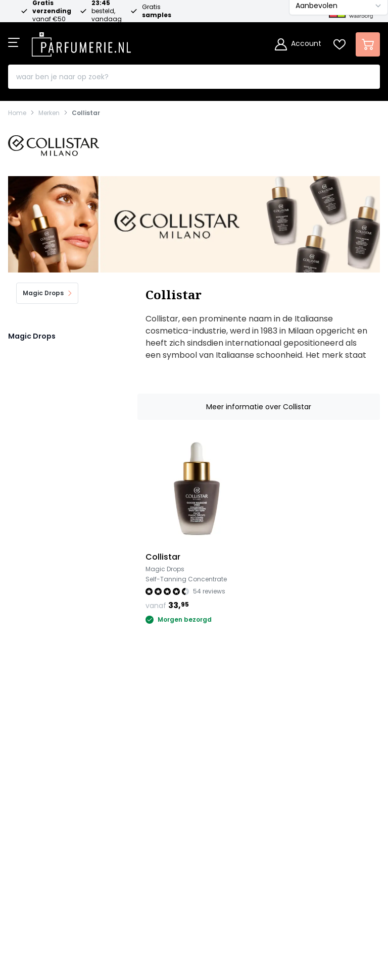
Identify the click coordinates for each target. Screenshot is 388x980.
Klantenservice (38, 753)
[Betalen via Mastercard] (133, 890)
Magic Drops (32, 336)
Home (17, 113)
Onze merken (35, 732)
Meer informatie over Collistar (259, 407)
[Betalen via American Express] (190, 890)
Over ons (26, 774)
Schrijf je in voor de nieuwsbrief (190, 842)
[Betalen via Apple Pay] (247, 890)
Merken (49, 113)
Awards (23, 795)
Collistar (86, 113)
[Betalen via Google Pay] (275, 890)
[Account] (298, 44)
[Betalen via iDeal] (105, 890)
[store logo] (81, 41)
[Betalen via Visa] (162, 890)
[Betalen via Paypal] (218, 890)
